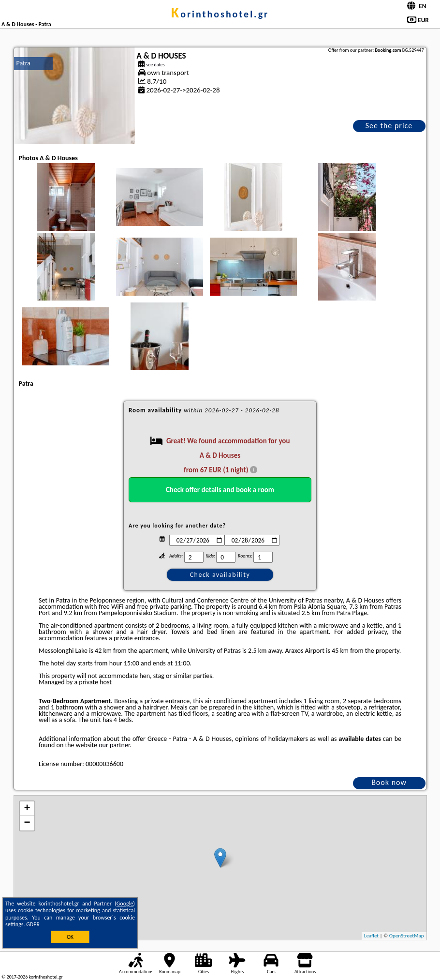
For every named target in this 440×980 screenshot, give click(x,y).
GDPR (33, 924)
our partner (114, 745)
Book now (389, 782)
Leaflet (371, 936)
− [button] (27, 823)
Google (125, 904)
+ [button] (27, 809)
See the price (389, 126)
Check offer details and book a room (220, 490)
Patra (24, 63)
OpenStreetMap (407, 936)
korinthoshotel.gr (220, 14)
